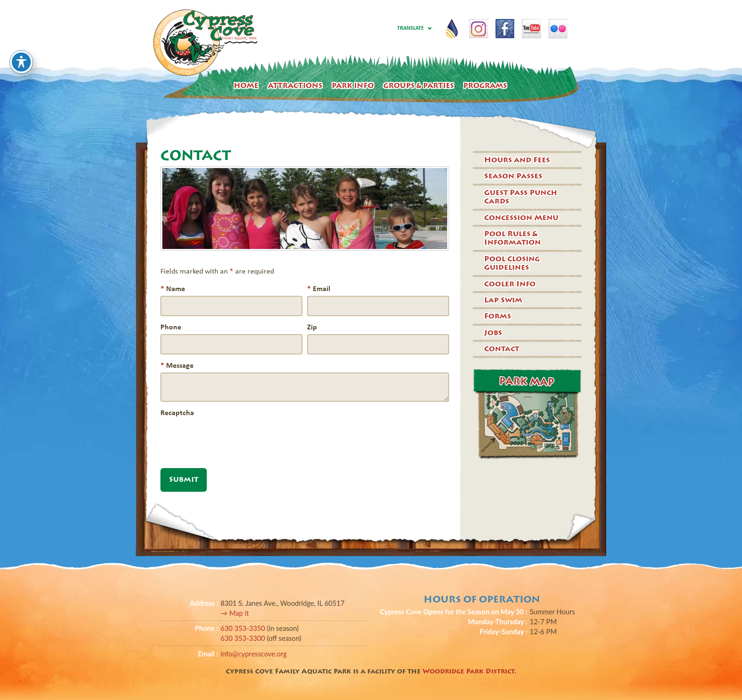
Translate (414, 29)
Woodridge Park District (468, 671)
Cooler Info (510, 284)
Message (177, 365)
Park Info (353, 86)
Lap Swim (503, 300)
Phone (171, 327)
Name (173, 288)
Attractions (295, 86)
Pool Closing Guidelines (512, 263)
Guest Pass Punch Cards (521, 197)
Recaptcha (177, 412)
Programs (485, 86)
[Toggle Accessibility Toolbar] (21, 45)
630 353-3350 (244, 628)
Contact (502, 349)
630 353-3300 (244, 638)
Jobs (493, 333)
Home (246, 86)
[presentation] (232, 438)
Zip (312, 327)
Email (319, 288)
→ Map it (235, 613)
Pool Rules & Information (512, 238)
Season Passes (513, 176)
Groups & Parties (419, 86)
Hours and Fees (517, 160)
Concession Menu (521, 218)
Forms (498, 316)
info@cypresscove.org (254, 654)
